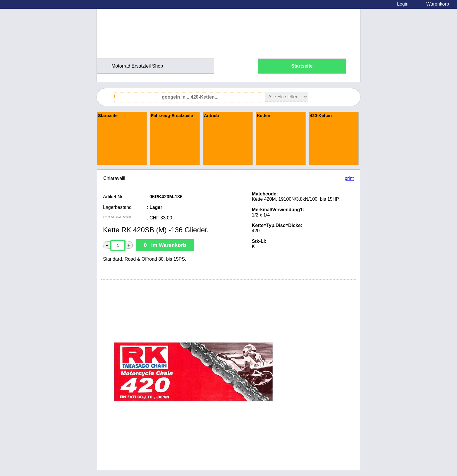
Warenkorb (438, 4)
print (349, 178)
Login (403, 4)
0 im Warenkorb (165, 245)
